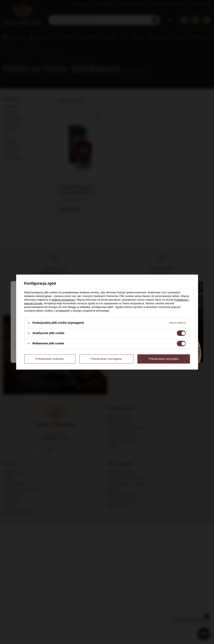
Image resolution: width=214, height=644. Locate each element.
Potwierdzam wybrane (50, 359)
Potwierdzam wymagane (106, 359)
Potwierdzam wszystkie (164, 359)
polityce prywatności (63, 300)
